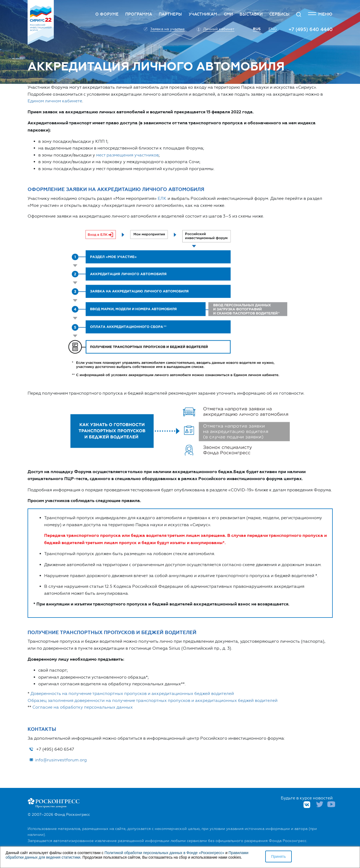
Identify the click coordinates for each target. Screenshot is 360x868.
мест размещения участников (127, 155)
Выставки (251, 14)
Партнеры (170, 14)
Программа (139, 14)
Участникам (203, 14)
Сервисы (279, 14)
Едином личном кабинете (55, 101)
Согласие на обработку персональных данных (83, 707)
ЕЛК (162, 198)
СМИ (228, 14)
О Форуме (107, 14)
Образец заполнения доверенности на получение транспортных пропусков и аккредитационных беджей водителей (153, 700)
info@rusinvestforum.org (58, 760)
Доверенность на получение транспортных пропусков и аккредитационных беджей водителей (132, 693)
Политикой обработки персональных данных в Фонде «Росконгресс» (164, 853)
